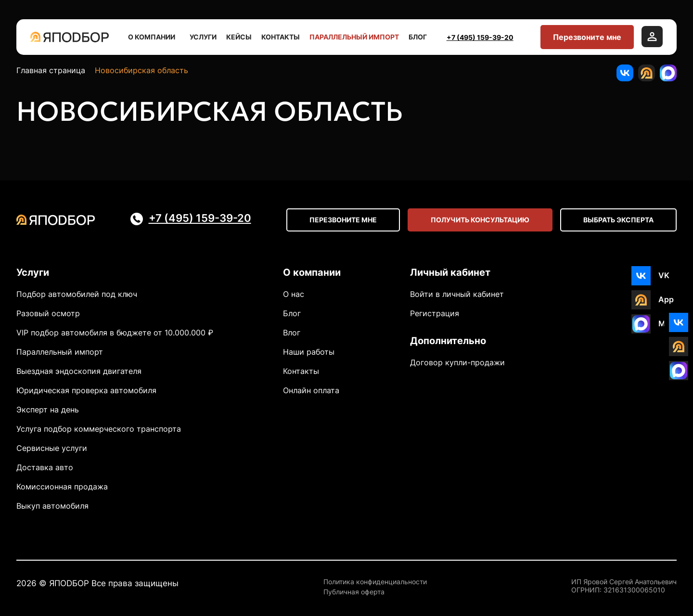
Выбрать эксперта (618, 220)
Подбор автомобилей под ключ (77, 294)
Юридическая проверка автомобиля (86, 390)
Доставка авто (45, 467)
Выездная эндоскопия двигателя (79, 371)
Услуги (203, 37)
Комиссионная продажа (62, 487)
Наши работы (309, 352)
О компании (154, 37)
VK (664, 275)
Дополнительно (448, 341)
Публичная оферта (354, 592)
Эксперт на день (48, 410)
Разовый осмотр (48, 313)
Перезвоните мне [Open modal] (343, 220)
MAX (667, 323)
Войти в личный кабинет (457, 294)
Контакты (281, 37)
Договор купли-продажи (457, 362)
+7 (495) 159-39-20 (480, 37)
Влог (292, 333)
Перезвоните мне (587, 37)
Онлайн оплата (311, 390)
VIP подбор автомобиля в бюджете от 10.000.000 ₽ (115, 333)
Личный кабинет (450, 272)
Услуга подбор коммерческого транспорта (99, 429)
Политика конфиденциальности (375, 582)
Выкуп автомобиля (52, 506)
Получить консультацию (480, 220)
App (666, 299)
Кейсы (239, 37)
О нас (294, 294)
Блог (418, 37)
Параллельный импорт (354, 37)
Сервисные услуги (52, 448)
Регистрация (435, 313)
